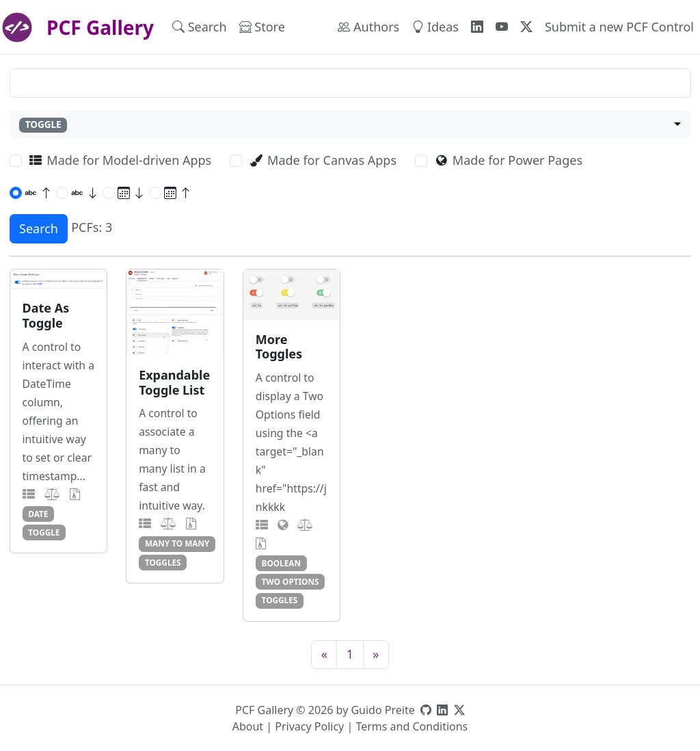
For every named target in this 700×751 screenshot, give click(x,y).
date (38, 514)
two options (291, 581)
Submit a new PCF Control (619, 27)
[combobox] (350, 125)
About (248, 726)
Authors (368, 27)
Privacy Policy (309, 726)
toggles (163, 562)
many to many (177, 543)
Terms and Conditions (412, 726)
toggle (44, 532)
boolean (281, 563)
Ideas (435, 27)
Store (262, 27)
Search (200, 27)
